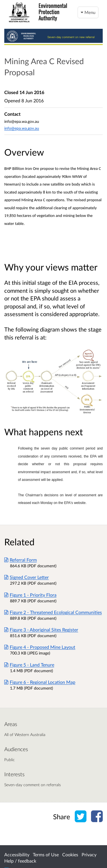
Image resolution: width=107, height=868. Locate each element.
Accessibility (17, 854)
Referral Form (21, 560)
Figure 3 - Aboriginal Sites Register (41, 630)
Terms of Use (46, 854)
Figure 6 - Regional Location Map (40, 682)
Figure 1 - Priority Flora (30, 595)
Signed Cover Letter (27, 577)
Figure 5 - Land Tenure (29, 665)
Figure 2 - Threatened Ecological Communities (53, 612)
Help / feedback (20, 861)
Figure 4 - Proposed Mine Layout (40, 647)
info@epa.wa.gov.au (22, 128)
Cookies (70, 854)
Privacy (89, 854)
